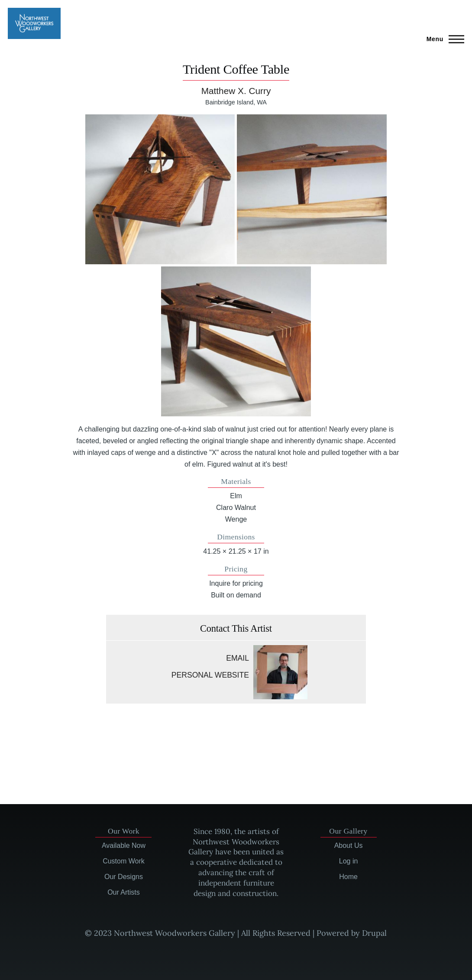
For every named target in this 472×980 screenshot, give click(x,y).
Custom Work (124, 861)
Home (348, 877)
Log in (349, 861)
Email (238, 658)
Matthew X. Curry (236, 91)
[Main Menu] (443, 39)
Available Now (124, 845)
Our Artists (124, 892)
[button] (160, 189)
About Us (349, 845)
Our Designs (124, 877)
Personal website (210, 675)
